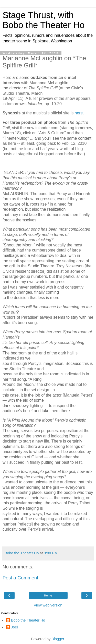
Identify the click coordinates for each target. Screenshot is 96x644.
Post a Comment (20, 578)
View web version (48, 605)
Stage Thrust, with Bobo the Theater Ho (44, 20)
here (79, 113)
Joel (14, 627)
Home (48, 595)
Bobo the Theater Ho (28, 620)
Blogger (58, 639)
